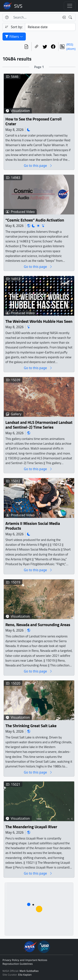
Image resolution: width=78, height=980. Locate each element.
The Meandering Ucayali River (31, 827)
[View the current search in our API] (26, 47)
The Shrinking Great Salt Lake (31, 726)
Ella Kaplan (25, 975)
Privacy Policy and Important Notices (25, 960)
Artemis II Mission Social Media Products (33, 526)
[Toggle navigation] (70, 6)
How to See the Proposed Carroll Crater (33, 122)
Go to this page (38, 166)
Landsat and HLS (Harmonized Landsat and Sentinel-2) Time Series (39, 425)
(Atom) (71, 49)
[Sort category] (50, 27)
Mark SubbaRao (29, 971)
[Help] (7, 17)
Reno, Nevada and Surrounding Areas (38, 625)
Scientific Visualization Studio (18, 6)
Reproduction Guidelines (18, 964)
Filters (14, 37)
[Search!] (71, 17)
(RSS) (70, 44)
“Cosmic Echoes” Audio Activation (35, 220)
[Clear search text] (63, 17)
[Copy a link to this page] (37, 47)
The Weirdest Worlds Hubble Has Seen (39, 321)
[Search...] (35, 17)
